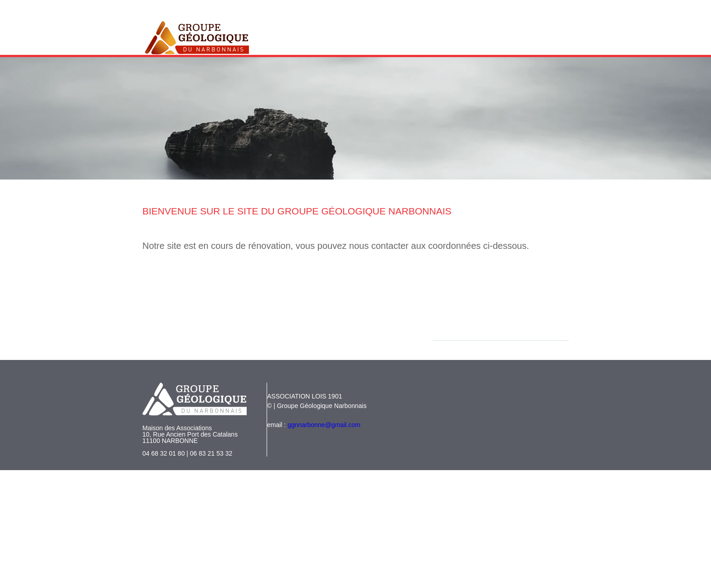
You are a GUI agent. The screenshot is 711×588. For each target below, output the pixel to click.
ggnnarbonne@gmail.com (324, 425)
